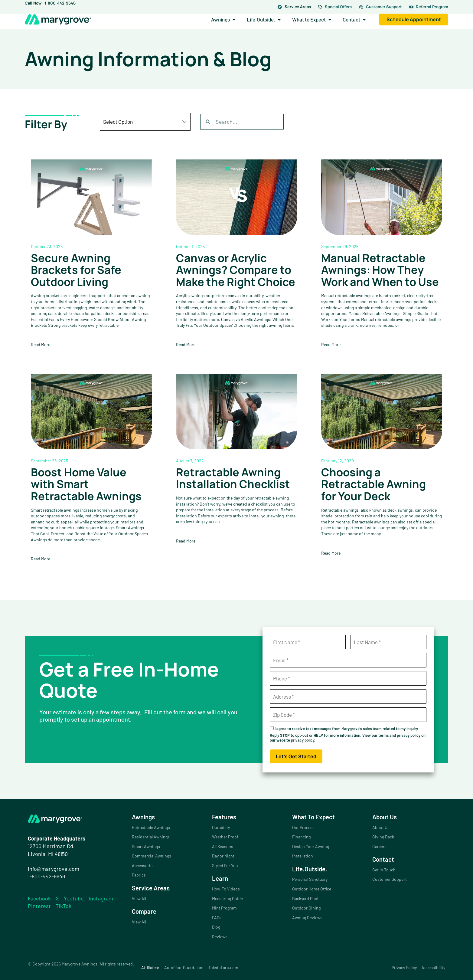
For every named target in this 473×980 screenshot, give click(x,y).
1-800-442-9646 (46, 876)
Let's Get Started (296, 756)
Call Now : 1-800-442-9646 (50, 3)
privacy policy (303, 740)
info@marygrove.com (54, 869)
